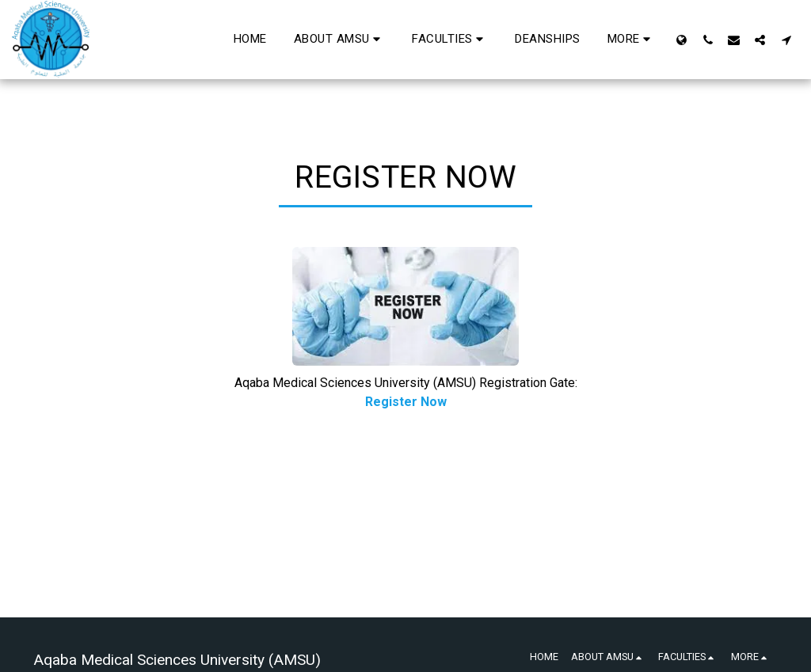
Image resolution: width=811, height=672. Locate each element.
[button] (340, 40)
